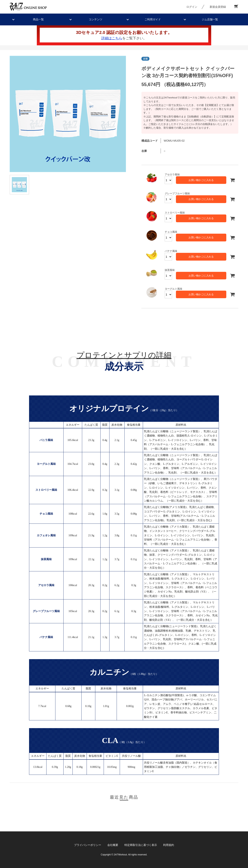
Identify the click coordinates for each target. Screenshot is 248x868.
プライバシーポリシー (88, 845)
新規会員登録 (218, 7)
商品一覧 (38, 19)
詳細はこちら (112, 38)
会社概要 (113, 845)
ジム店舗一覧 (210, 19)
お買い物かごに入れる (201, 180)
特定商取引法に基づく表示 (141, 845)
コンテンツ (96, 19)
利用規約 (169, 845)
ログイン (192, 7)
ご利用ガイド (153, 19)
